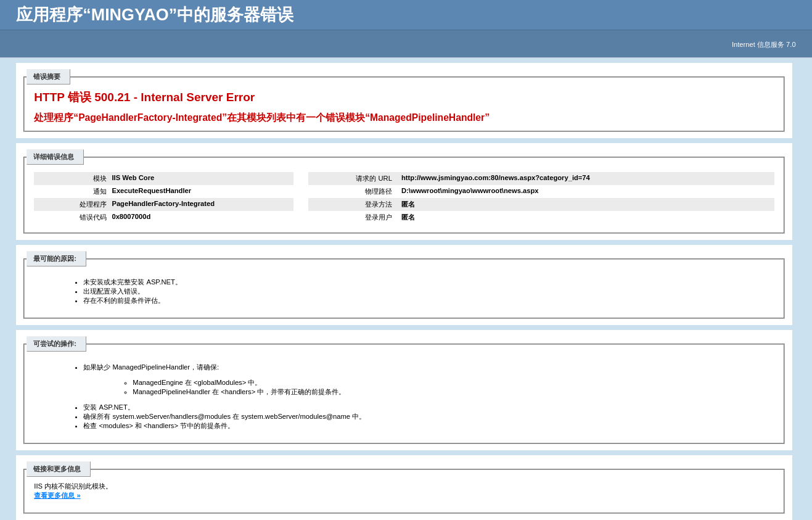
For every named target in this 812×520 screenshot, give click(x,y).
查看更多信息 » (57, 495)
